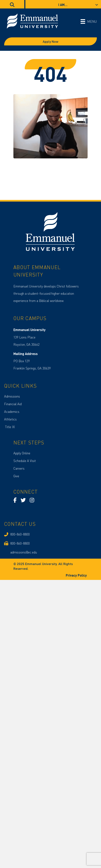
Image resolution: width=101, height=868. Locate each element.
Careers (19, 468)
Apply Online (22, 453)
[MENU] (89, 21)
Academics (12, 411)
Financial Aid (13, 404)
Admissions (12, 396)
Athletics (10, 419)
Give (16, 476)
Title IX (9, 427)
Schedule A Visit (25, 461)
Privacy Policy (77, 575)
